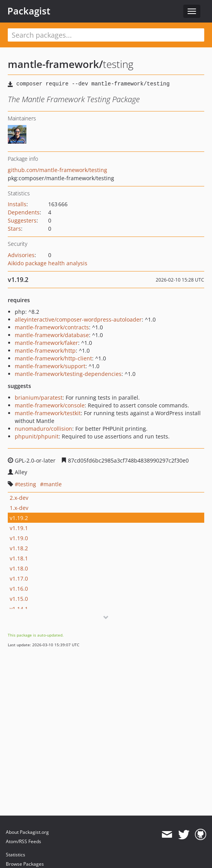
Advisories (21, 255)
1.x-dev (19, 508)
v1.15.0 (19, 599)
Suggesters (22, 220)
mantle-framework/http (45, 351)
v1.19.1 (19, 528)
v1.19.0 (19, 538)
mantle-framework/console (50, 405)
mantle (53, 484)
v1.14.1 (19, 609)
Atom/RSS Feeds (23, 841)
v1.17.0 (19, 578)
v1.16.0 (19, 589)
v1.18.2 (19, 548)
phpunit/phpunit (37, 436)
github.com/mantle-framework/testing (57, 170)
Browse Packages (25, 864)
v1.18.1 (19, 558)
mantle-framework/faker (46, 343)
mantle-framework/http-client (53, 358)
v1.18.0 (19, 568)
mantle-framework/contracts (52, 327)
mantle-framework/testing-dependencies (68, 374)
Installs (17, 204)
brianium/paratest (39, 397)
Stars (14, 229)
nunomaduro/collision (43, 429)
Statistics (16, 855)
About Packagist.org (27, 832)
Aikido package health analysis (48, 263)
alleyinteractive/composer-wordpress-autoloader (78, 319)
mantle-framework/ (55, 64)
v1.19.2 (19, 518)
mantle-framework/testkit (48, 413)
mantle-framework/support (50, 366)
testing (27, 484)
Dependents (24, 212)
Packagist (29, 11)
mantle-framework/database (52, 335)
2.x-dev (19, 498)
